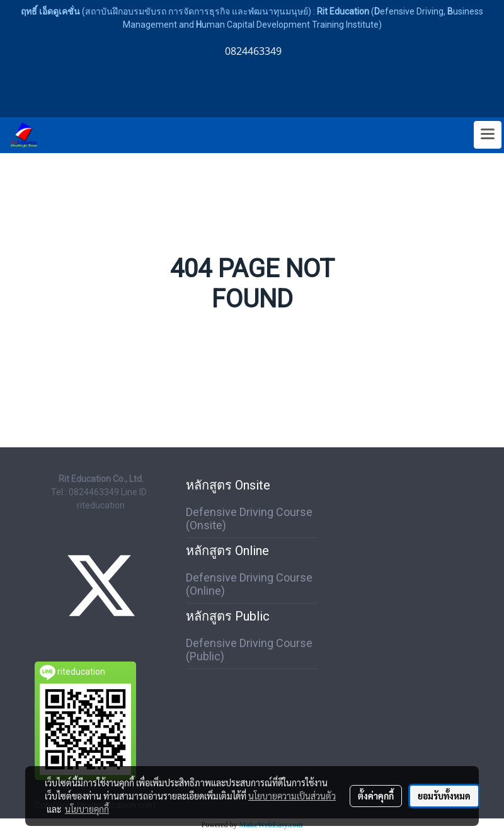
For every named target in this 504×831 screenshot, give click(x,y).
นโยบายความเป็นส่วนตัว (292, 796)
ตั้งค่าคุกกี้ (376, 796)
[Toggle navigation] (488, 135)
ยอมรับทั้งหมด (444, 796)
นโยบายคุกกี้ (87, 809)
